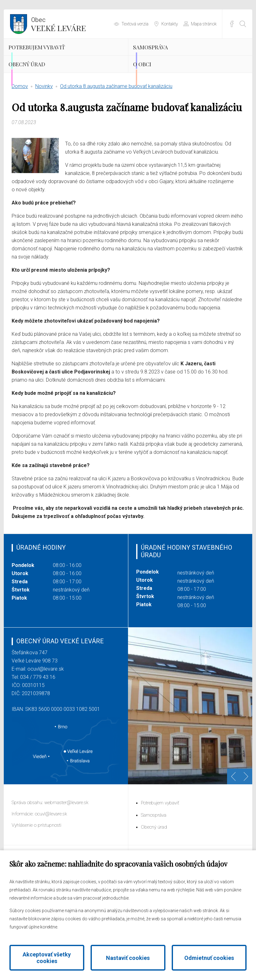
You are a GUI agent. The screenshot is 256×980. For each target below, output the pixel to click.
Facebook (232, 24)
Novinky (44, 118)
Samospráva (165, 55)
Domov (20, 118)
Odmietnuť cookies (209, 958)
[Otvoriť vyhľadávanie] (243, 24)
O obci (154, 88)
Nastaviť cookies (128, 958)
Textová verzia (135, 24)
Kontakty (170, 24)
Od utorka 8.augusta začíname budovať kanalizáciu (116, 118)
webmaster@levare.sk (66, 835)
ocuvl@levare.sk (46, 701)
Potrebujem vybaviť (57, 55)
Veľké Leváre (58, 24)
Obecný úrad (43, 88)
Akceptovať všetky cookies (47, 958)
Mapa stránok (204, 24)
